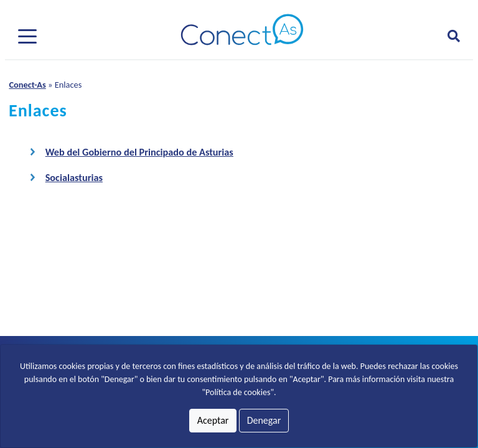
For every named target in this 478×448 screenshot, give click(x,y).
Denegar (264, 420)
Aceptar (213, 420)
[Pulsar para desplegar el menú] (27, 35)
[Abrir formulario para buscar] (454, 36)
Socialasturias (74, 178)
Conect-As (27, 85)
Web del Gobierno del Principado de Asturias (139, 152)
